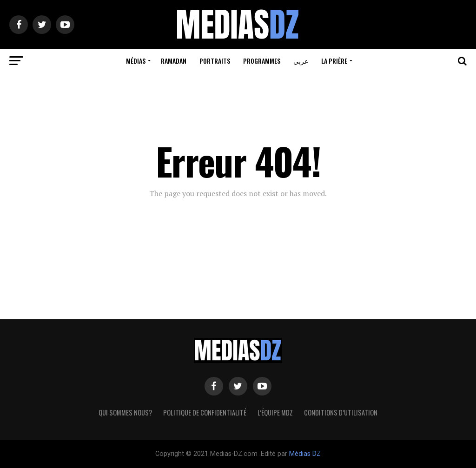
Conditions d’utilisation (341, 412)
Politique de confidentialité (205, 412)
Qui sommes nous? (125, 412)
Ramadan (174, 61)
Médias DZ (305, 454)
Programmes (262, 61)
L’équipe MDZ (275, 412)
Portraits (215, 61)
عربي (301, 61)
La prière (334, 61)
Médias (136, 61)
